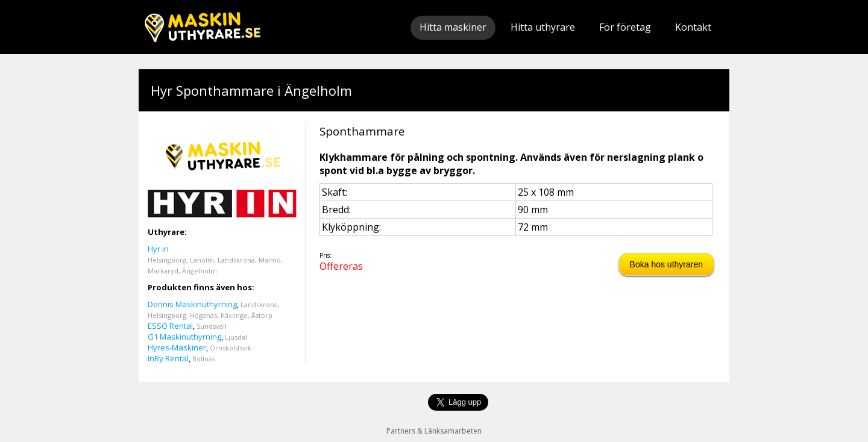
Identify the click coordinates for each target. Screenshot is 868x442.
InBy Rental (168, 358)
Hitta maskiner (453, 27)
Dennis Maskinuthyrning (192, 304)
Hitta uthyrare (543, 27)
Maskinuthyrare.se (203, 27)
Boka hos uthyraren (666, 264)
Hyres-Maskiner (177, 347)
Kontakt (693, 27)
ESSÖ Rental (170, 326)
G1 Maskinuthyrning (184, 337)
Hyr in (158, 249)
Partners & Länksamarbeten (434, 431)
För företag (625, 27)
